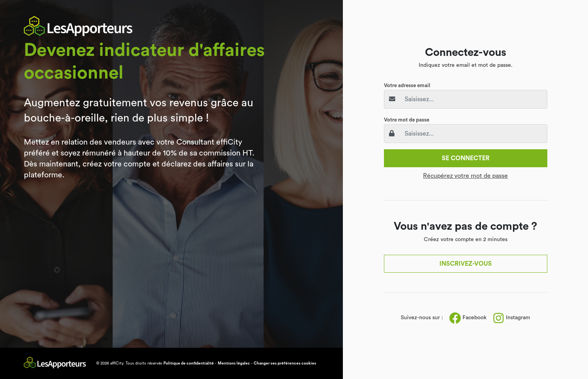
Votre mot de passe (407, 120)
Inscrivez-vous (466, 264)
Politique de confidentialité (189, 363)
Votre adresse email (407, 85)
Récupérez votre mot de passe (465, 176)
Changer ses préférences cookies (285, 363)
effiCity (117, 363)
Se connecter (466, 158)
